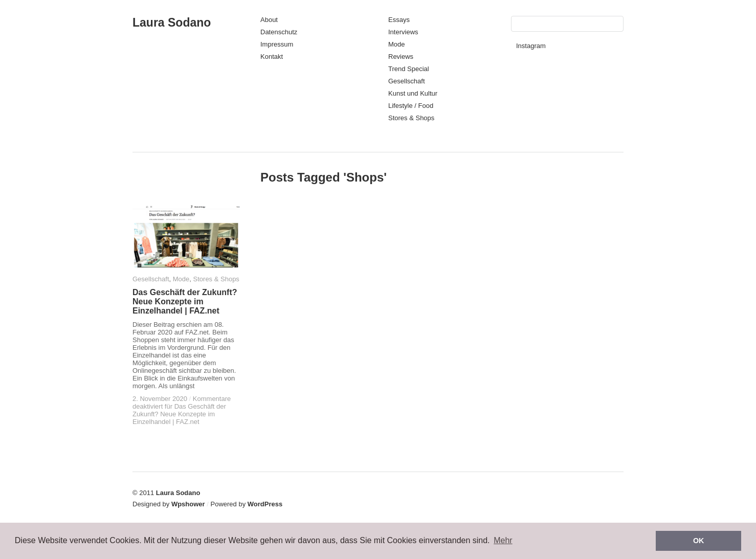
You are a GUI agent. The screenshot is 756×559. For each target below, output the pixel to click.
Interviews (403, 32)
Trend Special (409, 69)
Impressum (277, 44)
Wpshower (188, 504)
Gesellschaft (407, 81)
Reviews (401, 57)
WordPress (265, 504)
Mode (397, 44)
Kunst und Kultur (413, 93)
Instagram (531, 46)
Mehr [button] (503, 540)
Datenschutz (279, 32)
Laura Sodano (172, 23)
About (269, 20)
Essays (399, 20)
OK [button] (699, 541)
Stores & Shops (411, 118)
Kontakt (272, 57)
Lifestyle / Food (411, 106)
